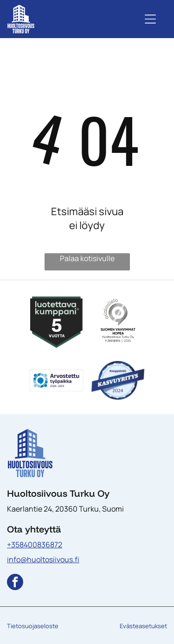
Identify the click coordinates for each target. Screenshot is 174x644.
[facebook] (15, 583)
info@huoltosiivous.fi (43, 559)
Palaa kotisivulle (87, 258)
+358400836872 (35, 545)
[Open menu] (150, 19)
